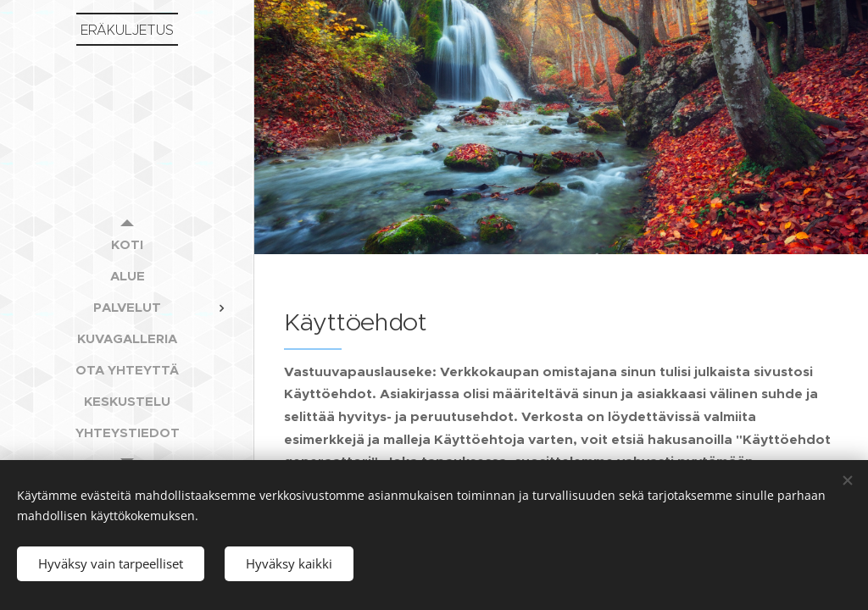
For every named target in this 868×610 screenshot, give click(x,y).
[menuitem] (127, 244)
